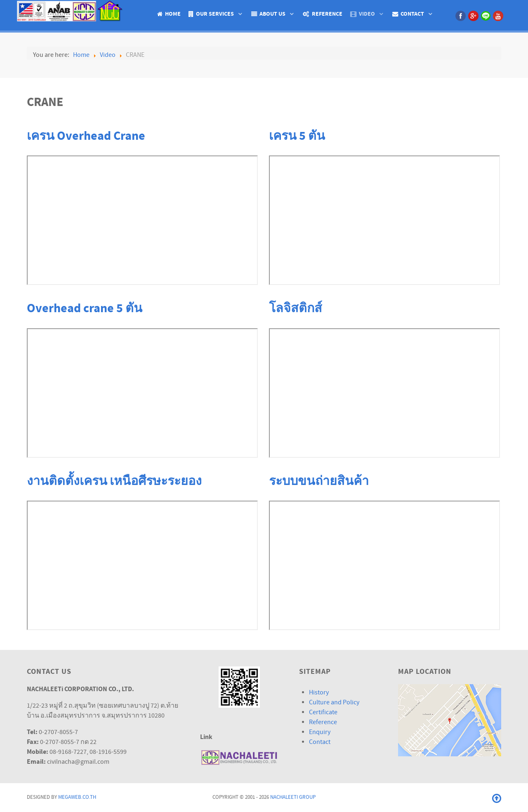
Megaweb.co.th (77, 797)
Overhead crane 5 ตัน (85, 308)
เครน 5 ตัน (297, 136)
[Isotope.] (71, 10)
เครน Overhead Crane (86, 136)
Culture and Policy (334, 702)
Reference (323, 722)
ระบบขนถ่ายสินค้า (319, 481)
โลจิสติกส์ (296, 308)
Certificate (323, 712)
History (319, 692)
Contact (320, 742)
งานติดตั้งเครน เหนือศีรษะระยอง (114, 481)
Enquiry (320, 732)
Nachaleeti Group (293, 797)
